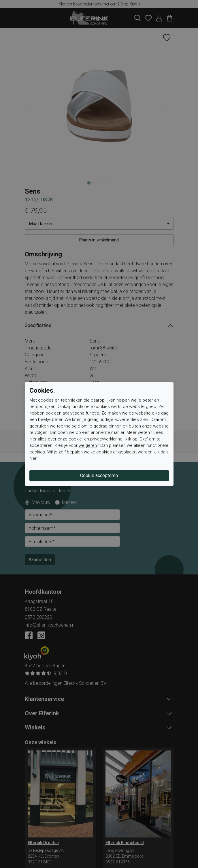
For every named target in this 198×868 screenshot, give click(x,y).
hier (33, 439)
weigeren (88, 445)
